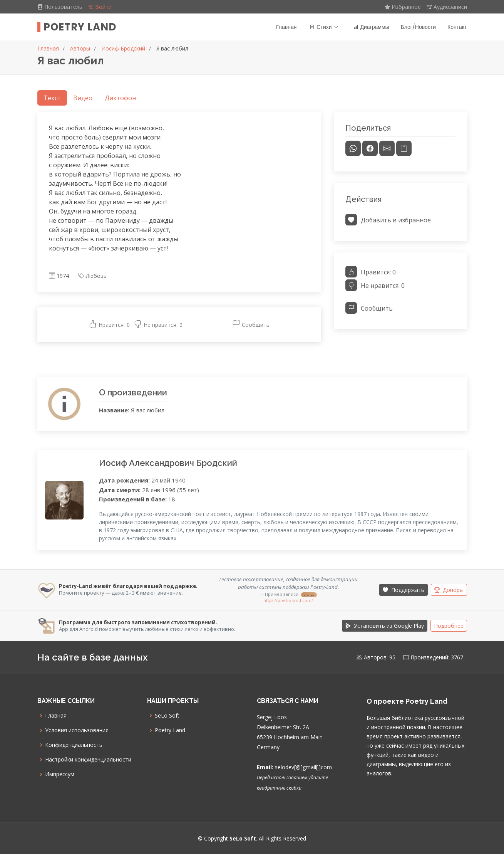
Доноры (449, 590)
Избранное (403, 7)
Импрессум (60, 774)
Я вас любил (172, 48)
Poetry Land (80, 27)
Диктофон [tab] (120, 98)
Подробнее (449, 626)
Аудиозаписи (447, 7)
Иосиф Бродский (123, 48)
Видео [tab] (83, 98)
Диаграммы (372, 27)
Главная (286, 27)
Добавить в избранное (388, 220)
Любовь (96, 276)
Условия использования (77, 730)
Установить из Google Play (385, 626)
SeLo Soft (167, 716)
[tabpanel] (179, 227)
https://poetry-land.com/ (288, 600)
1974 (63, 276)
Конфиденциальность (74, 745)
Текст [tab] (52, 98)
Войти (100, 7)
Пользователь (61, 7)
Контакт (457, 27)
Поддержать (404, 590)
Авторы (80, 48)
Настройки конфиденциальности (88, 760)
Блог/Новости (418, 27)
